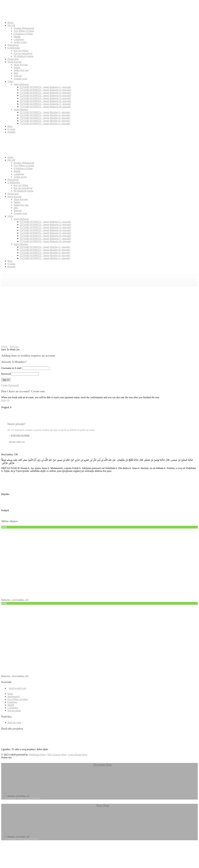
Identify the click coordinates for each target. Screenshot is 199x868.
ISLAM (11, 25)
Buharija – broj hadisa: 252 (15, 676)
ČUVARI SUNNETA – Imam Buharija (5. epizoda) (45, 98)
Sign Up (5, 400)
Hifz (16, 73)
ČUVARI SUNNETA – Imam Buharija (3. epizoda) (45, 93)
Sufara (17, 67)
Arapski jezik (20, 79)
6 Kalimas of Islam (23, 34)
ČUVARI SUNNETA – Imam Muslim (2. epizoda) (45, 115)
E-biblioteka (14, 48)
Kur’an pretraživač (23, 53)
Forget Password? (10, 385)
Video (10, 81)
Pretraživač (13, 45)
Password (6, 374)
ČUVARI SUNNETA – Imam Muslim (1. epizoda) (45, 112)
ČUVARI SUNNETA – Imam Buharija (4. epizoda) (45, 95)
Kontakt (12, 132)
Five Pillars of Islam (24, 31)
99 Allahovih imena (23, 56)
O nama (11, 129)
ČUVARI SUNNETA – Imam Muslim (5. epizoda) (45, 124)
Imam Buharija (21, 84)
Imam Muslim (21, 109)
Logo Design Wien (78, 755)
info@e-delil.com (17, 688)
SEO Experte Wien (57, 755)
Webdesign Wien (37, 755)
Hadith (17, 37)
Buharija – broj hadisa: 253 (15, 600)
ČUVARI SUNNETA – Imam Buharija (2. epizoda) (45, 90)
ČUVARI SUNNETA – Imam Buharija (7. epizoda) (45, 104)
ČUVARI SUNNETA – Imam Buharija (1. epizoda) (45, 87)
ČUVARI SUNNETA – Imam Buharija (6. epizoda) (45, 101)
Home (10, 23)
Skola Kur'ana (14, 62)
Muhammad (13, 696)
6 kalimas (12, 702)
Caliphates (19, 39)
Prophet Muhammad (24, 28)
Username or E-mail (11, 368)
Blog (10, 126)
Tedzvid (18, 76)
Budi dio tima (14, 723)
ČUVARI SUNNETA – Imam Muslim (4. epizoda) (45, 121)
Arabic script (20, 42)
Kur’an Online (21, 51)
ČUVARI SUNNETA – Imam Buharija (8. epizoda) (45, 107)
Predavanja (13, 59)
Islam (10, 694)
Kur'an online (14, 711)
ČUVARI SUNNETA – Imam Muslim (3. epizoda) (45, 118)
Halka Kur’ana (21, 70)
